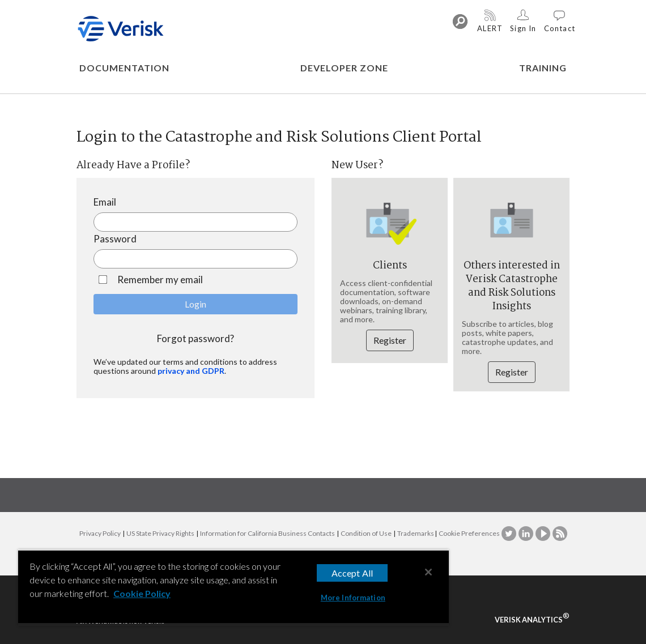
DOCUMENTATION (124, 68)
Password (115, 239)
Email (105, 202)
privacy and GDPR (191, 371)
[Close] (428, 572)
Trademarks (416, 533)
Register (390, 340)
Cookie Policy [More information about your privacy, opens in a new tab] (142, 593)
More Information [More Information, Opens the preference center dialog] (353, 598)
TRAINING (543, 68)
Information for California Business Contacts (267, 533)
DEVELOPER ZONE (344, 68)
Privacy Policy (100, 533)
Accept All (352, 573)
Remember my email (158, 280)
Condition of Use (366, 533)
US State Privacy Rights (160, 533)
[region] (233, 588)
